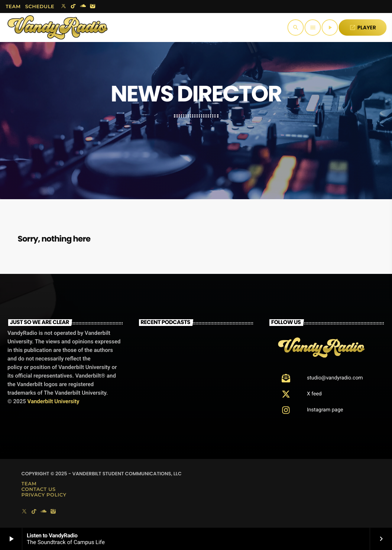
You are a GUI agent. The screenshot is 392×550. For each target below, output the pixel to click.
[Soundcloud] (83, 7)
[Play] (330, 27)
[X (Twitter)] (64, 7)
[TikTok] (73, 7)
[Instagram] (93, 7)
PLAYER (363, 27)
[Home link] (58, 27)
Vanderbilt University (54, 401)
